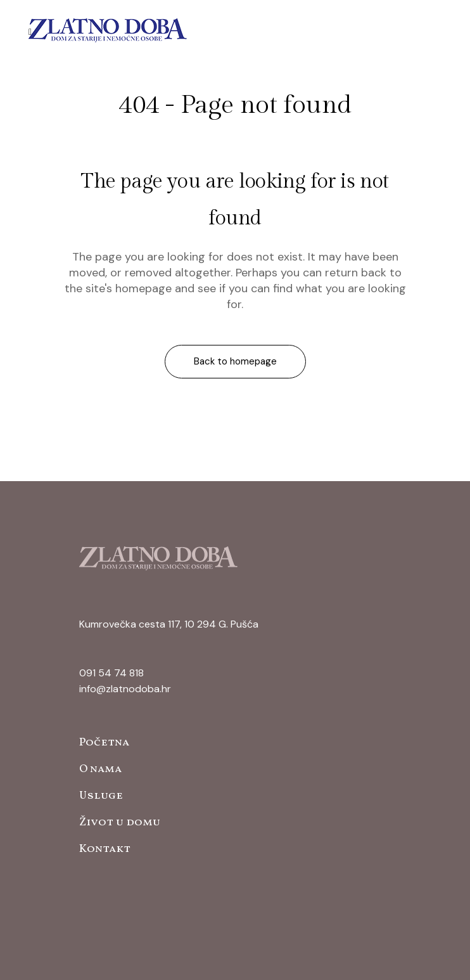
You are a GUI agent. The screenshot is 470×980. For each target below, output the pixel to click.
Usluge (101, 796)
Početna (104, 743)
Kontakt (105, 849)
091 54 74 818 (111, 673)
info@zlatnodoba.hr (125, 689)
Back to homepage (235, 361)
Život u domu (120, 822)
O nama (100, 769)
